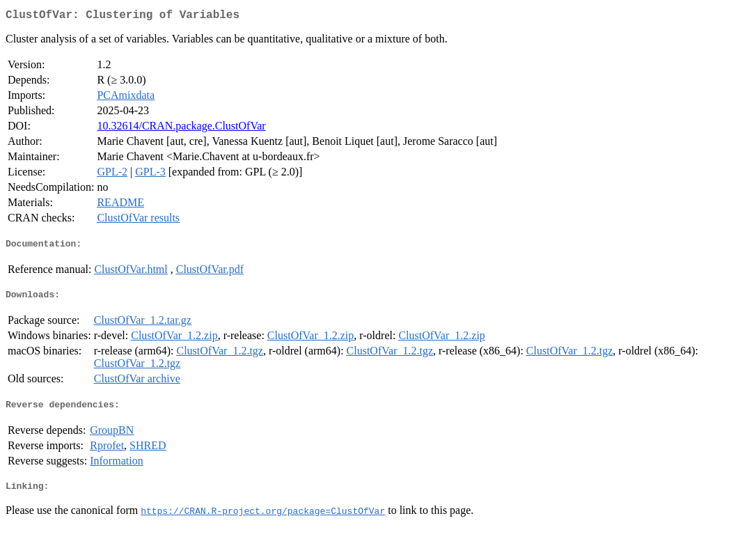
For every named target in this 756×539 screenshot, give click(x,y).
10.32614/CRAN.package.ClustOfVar (181, 128)
